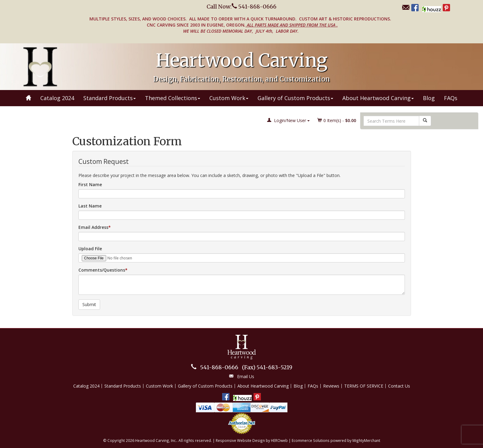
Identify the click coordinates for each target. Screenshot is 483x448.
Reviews (331, 386)
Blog (429, 98)
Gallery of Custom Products (295, 98)
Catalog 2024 (57, 98)
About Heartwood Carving (378, 98)
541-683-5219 (267, 367)
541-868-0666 (219, 367)
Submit (89, 304)
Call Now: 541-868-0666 (241, 7)
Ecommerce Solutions (311, 440)
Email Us (246, 376)
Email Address (93, 227)
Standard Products (110, 98)
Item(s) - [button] (337, 120)
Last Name (90, 206)
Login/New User (288, 120)
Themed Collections (173, 98)
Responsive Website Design (240, 440)
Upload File (90, 249)
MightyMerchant (366, 440)
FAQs (451, 98)
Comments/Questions (102, 270)
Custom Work (229, 98)
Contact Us (399, 386)
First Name (90, 184)
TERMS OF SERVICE (364, 386)
